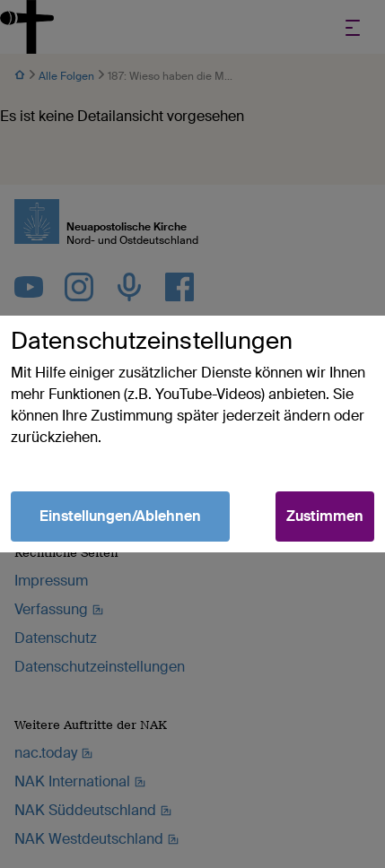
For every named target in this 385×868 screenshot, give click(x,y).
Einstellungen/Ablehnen (120, 516)
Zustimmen (325, 516)
